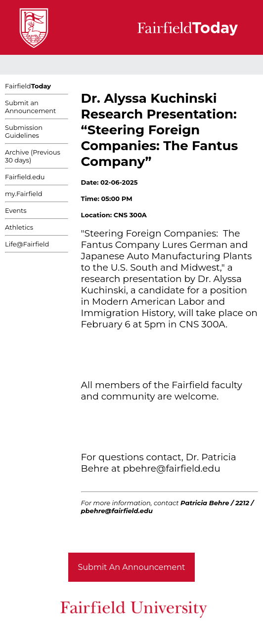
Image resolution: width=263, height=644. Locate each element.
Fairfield (28, 86)
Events (16, 210)
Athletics (19, 227)
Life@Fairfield (27, 244)
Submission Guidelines (24, 131)
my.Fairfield (24, 194)
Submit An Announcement (132, 567)
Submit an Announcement (30, 107)
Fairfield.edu (25, 177)
